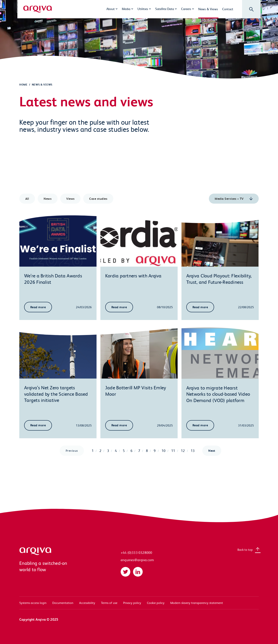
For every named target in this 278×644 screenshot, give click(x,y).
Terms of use (109, 603)
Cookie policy (156, 603)
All (27, 199)
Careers (186, 9)
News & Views (208, 9)
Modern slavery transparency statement (197, 603)
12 (183, 450)
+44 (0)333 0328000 (136, 552)
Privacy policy (132, 603)
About (111, 9)
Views (70, 199)
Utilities (143, 9)
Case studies (98, 199)
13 (193, 450)
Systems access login (33, 603)
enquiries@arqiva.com (137, 560)
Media (126, 9)
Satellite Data (165, 9)
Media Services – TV (230, 199)
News (48, 199)
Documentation (63, 603)
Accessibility (87, 603)
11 (173, 450)
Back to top (245, 550)
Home (23, 84)
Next (212, 450)
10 (164, 450)
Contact (228, 9)
